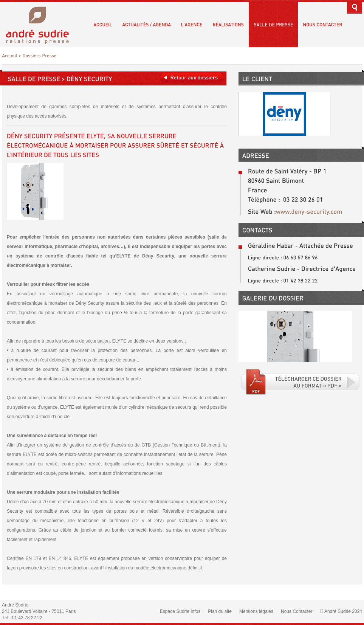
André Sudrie (41, 24)
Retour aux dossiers (192, 78)
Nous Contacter (297, 611)
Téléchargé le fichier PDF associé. (300, 382)
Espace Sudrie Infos (180, 611)
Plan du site (220, 611)
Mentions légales (256, 611)
